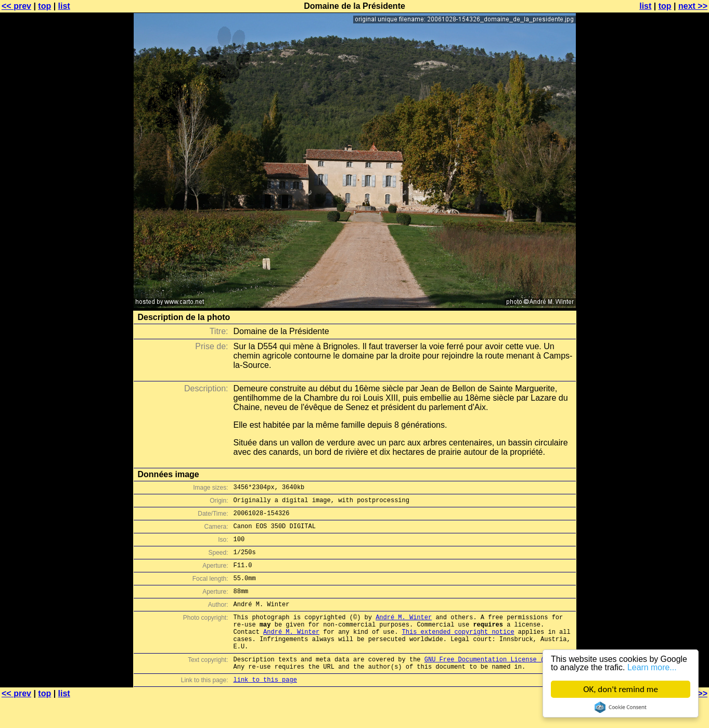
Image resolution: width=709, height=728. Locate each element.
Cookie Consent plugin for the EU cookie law (621, 707)
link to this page (265, 707)
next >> (693, 6)
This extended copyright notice (458, 652)
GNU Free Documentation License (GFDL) (494, 684)
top (44, 6)
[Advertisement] (667, 258)
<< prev (16, 6)
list (64, 6)
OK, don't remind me (621, 689)
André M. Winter (404, 634)
